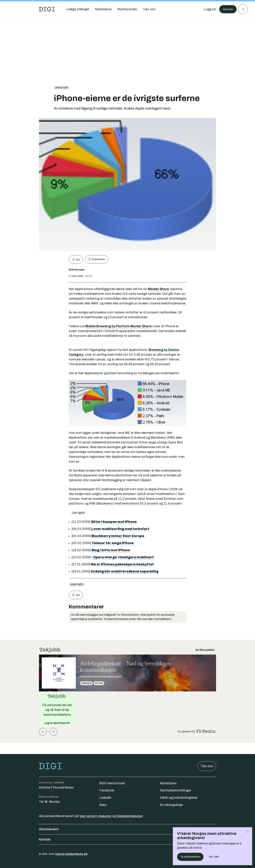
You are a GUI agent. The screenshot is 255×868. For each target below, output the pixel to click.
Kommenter (97, 259)
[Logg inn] (208, 9)
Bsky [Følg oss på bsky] (103, 805)
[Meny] (243, 9)
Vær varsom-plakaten (95, 816)
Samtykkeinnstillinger (175, 790)
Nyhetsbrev (168, 783)
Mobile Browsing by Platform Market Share (118, 326)
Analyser (62, 88)
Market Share (158, 289)
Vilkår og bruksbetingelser (179, 798)
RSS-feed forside (112, 783)
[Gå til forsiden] (47, 9)
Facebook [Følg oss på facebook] (107, 790)
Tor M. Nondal (49, 802)
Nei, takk (214, 857)
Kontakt (127, 839)
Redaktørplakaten (130, 816)
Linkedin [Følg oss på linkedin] (105, 798)
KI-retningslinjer (171, 805)
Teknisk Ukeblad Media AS (71, 854)
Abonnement (127, 829)
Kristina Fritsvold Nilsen (56, 788)
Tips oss (207, 766)
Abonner (227, 9)
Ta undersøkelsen (190, 857)
